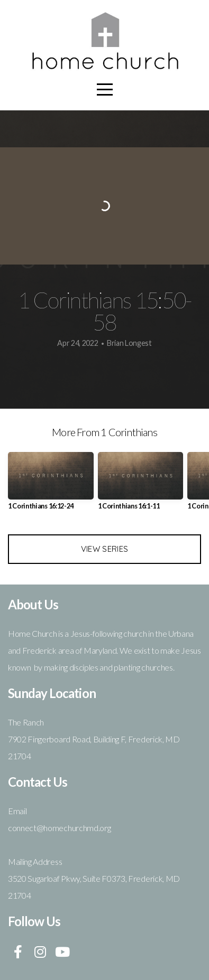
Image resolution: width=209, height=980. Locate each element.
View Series (105, 549)
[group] (51, 485)
